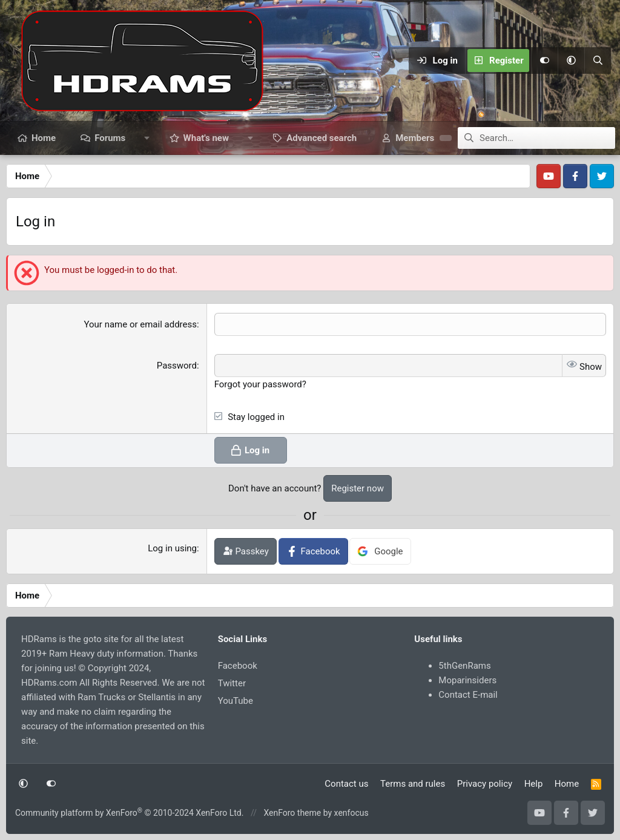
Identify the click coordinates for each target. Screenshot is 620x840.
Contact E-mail (468, 695)
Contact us (346, 784)
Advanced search (322, 138)
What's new (206, 138)
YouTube (236, 701)
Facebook (238, 666)
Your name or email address (140, 324)
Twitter (232, 683)
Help (534, 784)
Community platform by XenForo (129, 813)
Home (44, 138)
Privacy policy (485, 784)
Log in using (172, 548)
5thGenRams (464, 666)
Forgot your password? (260, 384)
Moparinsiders (467, 680)
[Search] (598, 61)
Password (177, 366)
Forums (110, 138)
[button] (571, 61)
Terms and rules (413, 784)
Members (415, 138)
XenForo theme (292, 813)
